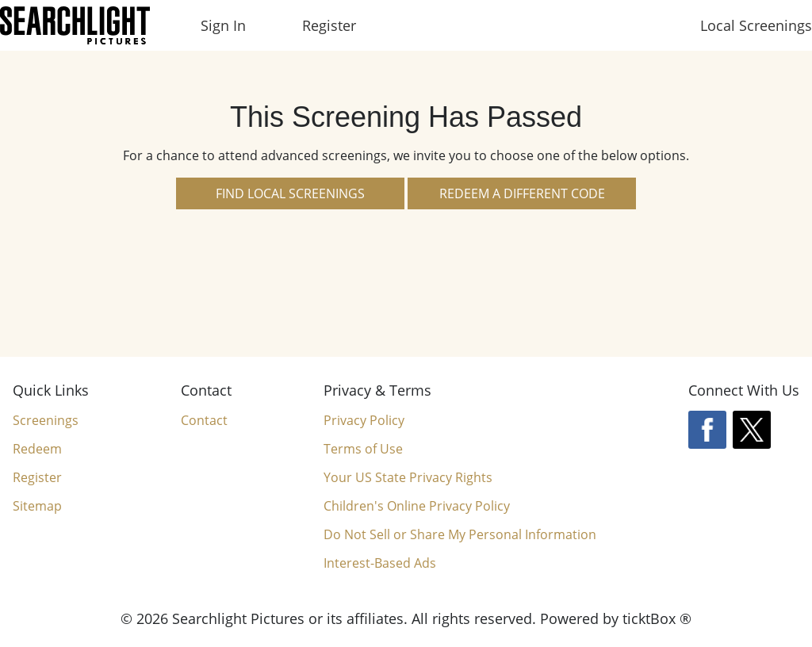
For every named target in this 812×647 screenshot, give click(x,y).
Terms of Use (363, 449)
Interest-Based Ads (380, 563)
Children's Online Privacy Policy (417, 506)
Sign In (223, 25)
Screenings (46, 420)
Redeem (37, 449)
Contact (204, 420)
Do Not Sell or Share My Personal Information (460, 535)
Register (329, 25)
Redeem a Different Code (522, 193)
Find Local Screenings (290, 193)
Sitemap (37, 506)
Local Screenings (756, 25)
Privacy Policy (364, 420)
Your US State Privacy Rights (408, 477)
